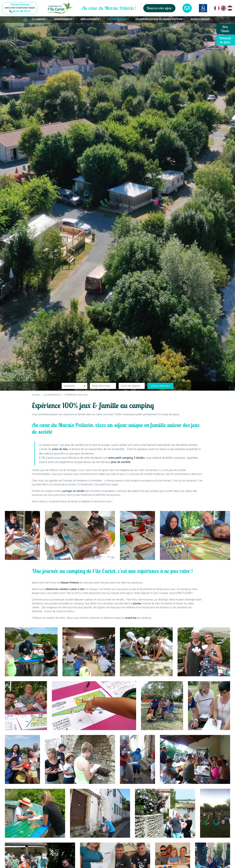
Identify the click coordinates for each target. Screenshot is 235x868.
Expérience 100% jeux (76, 395)
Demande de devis (225, 40)
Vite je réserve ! (160, 386)
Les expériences (52, 395)
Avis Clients (225, 29)
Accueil (36, 395)
